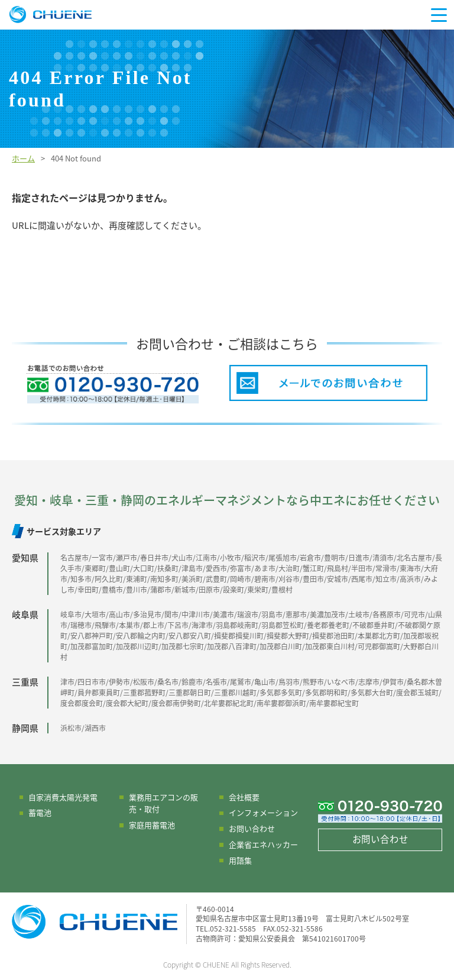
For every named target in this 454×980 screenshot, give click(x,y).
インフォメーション (263, 812)
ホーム (23, 158)
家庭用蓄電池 (152, 825)
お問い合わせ (252, 828)
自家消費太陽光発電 (63, 797)
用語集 (240, 860)
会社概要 (244, 797)
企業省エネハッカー (263, 844)
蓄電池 (40, 812)
